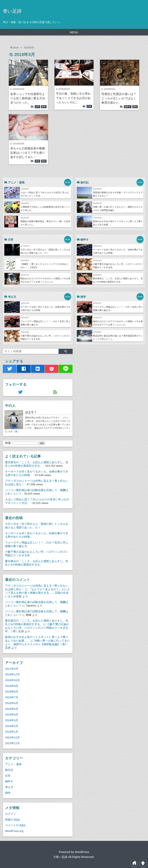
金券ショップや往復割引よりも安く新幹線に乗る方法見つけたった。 (28, 98)
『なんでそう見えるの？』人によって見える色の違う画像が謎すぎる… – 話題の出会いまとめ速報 (37, 593)
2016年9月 (12, 686)
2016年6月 (12, 703)
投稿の (12, 820)
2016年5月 (12, 709)
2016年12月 (12, 674)
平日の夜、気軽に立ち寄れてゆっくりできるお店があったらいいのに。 (73, 98)
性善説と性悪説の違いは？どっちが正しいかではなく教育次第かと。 (119, 98)
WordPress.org (14, 831)
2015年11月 (12, 743)
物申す (128, 107)
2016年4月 (12, 715)
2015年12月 (12, 737)
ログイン (11, 814)
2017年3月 (12, 669)
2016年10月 (12, 680)
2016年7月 (12, 697)
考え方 (9, 787)
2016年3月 (29, 47)
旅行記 (9, 770)
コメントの (15, 825)
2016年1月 (12, 732)
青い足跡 (12, 11)
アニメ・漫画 (13, 764)
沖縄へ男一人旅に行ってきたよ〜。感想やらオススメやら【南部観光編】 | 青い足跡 (37, 644)
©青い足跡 (60, 857)
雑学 (44, 107)
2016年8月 (12, 692)
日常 (37, 107)
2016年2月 (12, 726)
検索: (8, 443)
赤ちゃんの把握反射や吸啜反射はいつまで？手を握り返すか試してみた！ (28, 153)
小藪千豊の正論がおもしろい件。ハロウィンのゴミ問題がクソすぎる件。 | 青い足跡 (37, 628)
